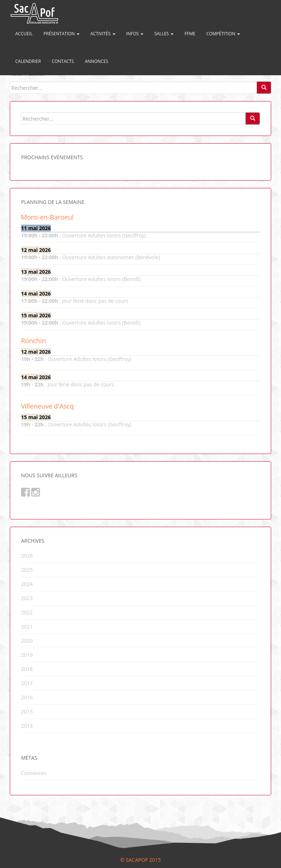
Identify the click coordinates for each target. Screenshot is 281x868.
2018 (27, 669)
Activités (103, 34)
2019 (27, 655)
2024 (27, 584)
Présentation (62, 34)
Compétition (223, 34)
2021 (27, 626)
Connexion (34, 773)
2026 (27, 556)
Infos (135, 34)
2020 (27, 641)
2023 (27, 598)
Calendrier (28, 61)
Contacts (63, 61)
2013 (27, 726)
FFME (190, 34)
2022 (27, 612)
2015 (27, 712)
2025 (27, 570)
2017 (27, 683)
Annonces (97, 61)
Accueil (24, 34)
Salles (164, 34)
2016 (27, 697)
